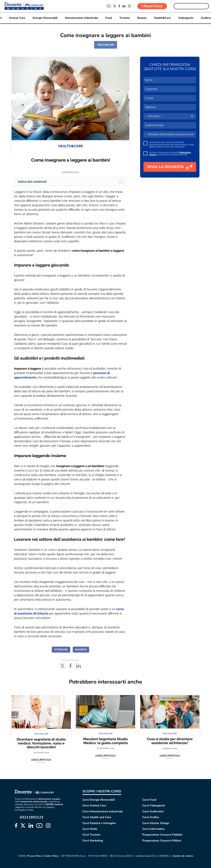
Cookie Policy (51, 856)
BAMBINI (81, 650)
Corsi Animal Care (94, 805)
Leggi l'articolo (41, 760)
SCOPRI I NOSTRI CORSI (102, 791)
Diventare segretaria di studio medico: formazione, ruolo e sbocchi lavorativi (41, 743)
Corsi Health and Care (97, 817)
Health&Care (162, 18)
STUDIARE (61, 650)
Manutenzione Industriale (81, 18)
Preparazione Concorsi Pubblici (162, 835)
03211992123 (32, 817)
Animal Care (17, 18)
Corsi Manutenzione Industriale (103, 811)
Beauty (142, 18)
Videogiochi (186, 18)
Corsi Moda (90, 829)
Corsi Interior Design (156, 823)
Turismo (125, 18)
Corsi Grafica (151, 817)
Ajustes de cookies (183, 856)
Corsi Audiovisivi (153, 811)
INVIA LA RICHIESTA (170, 167)
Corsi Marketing (93, 841)
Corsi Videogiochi (154, 805)
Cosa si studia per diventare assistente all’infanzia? (170, 741)
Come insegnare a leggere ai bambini (71, 160)
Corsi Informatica (153, 829)
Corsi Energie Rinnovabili (99, 800)
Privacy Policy (34, 856)
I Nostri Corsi (152, 6)
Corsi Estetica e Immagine (99, 823)
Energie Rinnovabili (45, 18)
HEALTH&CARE (106, 45)
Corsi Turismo (91, 835)
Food (109, 18)
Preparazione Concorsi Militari (162, 841)
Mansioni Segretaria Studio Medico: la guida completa (105, 741)
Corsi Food (149, 800)
